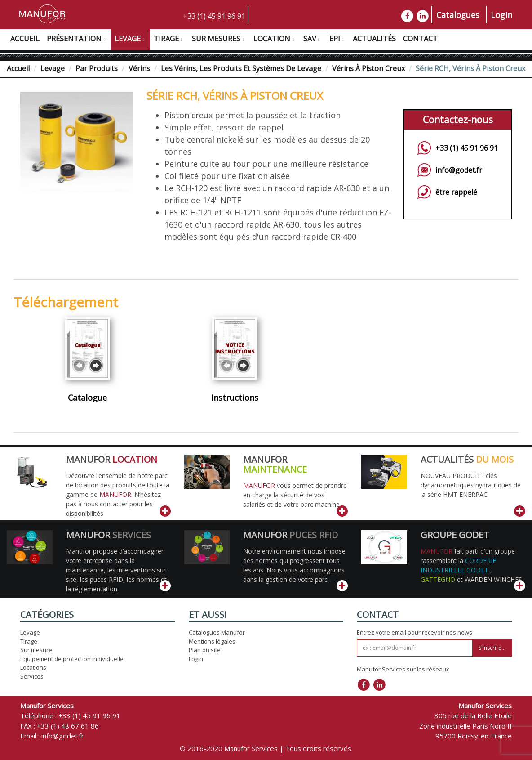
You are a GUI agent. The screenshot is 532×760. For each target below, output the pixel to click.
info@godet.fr (459, 170)
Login (501, 15)
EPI (338, 40)
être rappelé (456, 192)
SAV (313, 40)
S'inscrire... (492, 648)
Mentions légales (212, 641)
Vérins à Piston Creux (368, 68)
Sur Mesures (219, 40)
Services (32, 676)
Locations (33, 667)
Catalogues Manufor (217, 632)
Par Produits (97, 68)
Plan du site (205, 650)
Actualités (374, 39)
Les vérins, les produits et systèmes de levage (241, 68)
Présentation (77, 40)
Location (275, 40)
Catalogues (458, 15)
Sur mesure (36, 650)
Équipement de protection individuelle (72, 659)
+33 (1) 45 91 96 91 (214, 16)
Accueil (25, 39)
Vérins (139, 68)
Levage (131, 40)
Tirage (169, 40)
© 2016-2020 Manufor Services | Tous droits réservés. (266, 748)
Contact (420, 39)
